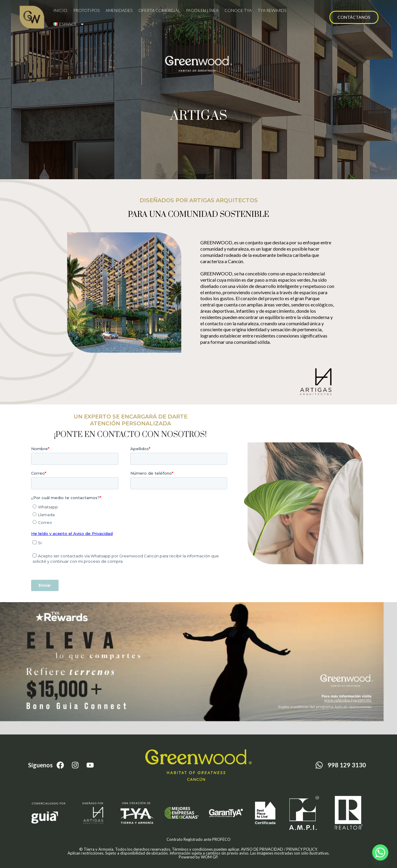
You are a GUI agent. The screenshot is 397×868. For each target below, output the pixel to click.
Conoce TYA (238, 10)
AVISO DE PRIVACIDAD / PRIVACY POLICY (279, 849)
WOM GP (209, 857)
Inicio (60, 10)
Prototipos (86, 10)
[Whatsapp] (380, 852)
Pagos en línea (202, 10)
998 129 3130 (347, 765)
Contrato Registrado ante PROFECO (198, 839)
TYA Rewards (272, 10)
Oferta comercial (159, 10)
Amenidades (119, 10)
